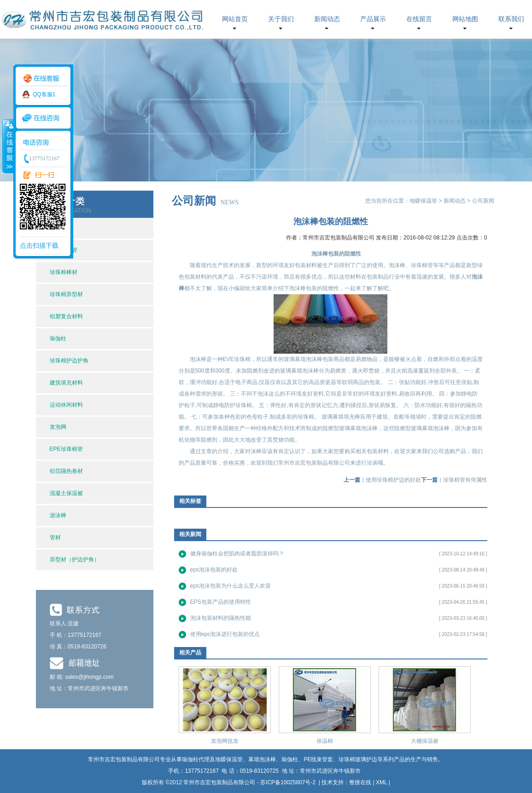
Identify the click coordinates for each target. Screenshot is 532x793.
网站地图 (465, 19)
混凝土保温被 (66, 493)
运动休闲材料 (66, 405)
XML (381, 782)
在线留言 (419, 19)
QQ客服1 (44, 94)
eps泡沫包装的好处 (214, 570)
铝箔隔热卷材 (66, 471)
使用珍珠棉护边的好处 (393, 480)
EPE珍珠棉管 (66, 449)
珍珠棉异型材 (66, 294)
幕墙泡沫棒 (262, 759)
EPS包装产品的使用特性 (221, 602)
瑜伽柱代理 (196, 759)
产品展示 (373, 19)
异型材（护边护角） (75, 560)
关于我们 (281, 19)
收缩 (8, 146)
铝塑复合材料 (66, 316)
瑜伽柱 (58, 338)
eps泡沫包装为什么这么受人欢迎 (231, 586)
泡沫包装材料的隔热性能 (221, 618)
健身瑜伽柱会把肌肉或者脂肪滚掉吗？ (237, 554)
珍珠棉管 (422, 265)
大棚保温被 (425, 741)
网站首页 (235, 19)
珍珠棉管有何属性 (465, 480)
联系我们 (511, 19)
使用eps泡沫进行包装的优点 (225, 634)
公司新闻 (483, 201)
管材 (55, 537)
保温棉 (325, 741)
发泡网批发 (225, 741)
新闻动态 (327, 19)
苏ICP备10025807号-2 (289, 782)
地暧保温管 (423, 201)
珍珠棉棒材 (64, 272)
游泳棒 (58, 515)
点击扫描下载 (39, 245)
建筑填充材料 (66, 383)
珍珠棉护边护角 (69, 361)
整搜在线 (360, 782)
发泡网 (58, 427)
